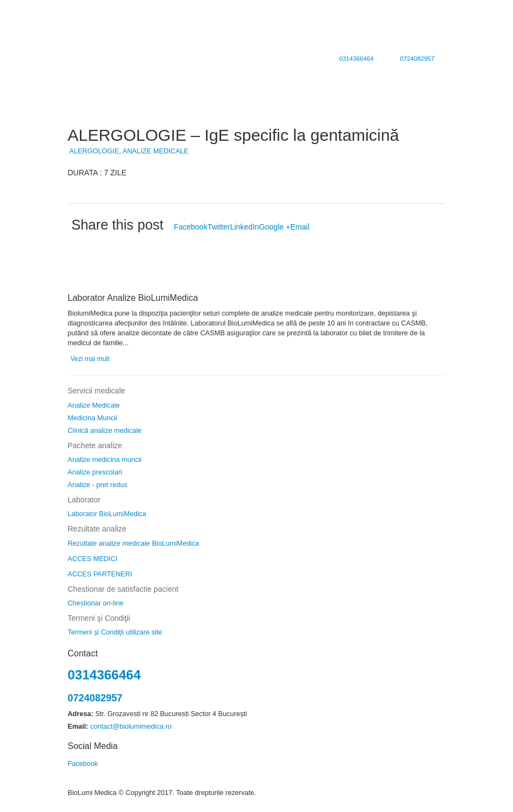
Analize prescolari (95, 472)
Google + (275, 227)
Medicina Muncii (93, 418)
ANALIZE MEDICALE (155, 151)
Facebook (190, 227)
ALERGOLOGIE (94, 151)
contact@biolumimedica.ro (131, 727)
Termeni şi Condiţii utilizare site (115, 632)
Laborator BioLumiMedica (107, 514)
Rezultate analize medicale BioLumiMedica (134, 544)
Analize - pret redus (98, 485)
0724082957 (417, 59)
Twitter (219, 227)
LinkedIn (244, 227)
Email (300, 227)
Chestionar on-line (96, 603)
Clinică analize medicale (105, 431)
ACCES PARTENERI (100, 574)
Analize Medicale (94, 405)
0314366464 (356, 59)
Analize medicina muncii (105, 460)
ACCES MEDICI (93, 559)
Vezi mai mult (90, 359)
